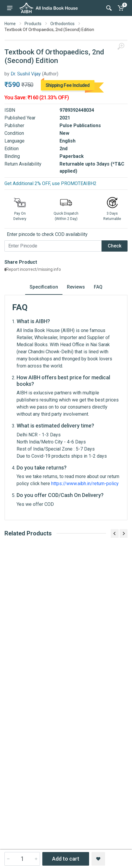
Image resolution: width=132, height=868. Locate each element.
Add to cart (66, 859)
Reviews (76, 287)
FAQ (98, 287)
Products (33, 24)
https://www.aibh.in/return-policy (85, 484)
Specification (44, 287)
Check (115, 246)
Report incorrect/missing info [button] (33, 269)
